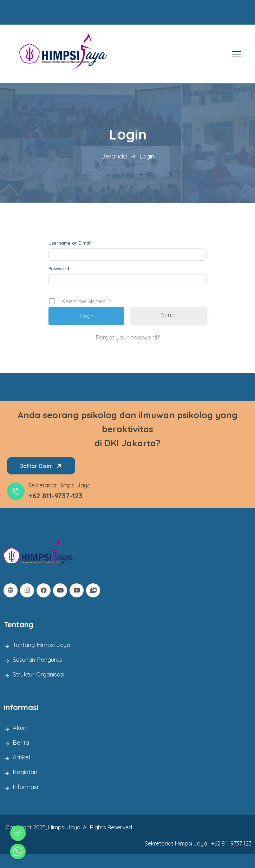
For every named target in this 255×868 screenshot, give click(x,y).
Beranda (114, 156)
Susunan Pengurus (37, 659)
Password (59, 269)
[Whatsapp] (18, 851)
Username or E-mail (70, 243)
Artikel (21, 757)
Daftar (169, 315)
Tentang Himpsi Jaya (41, 645)
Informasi (25, 787)
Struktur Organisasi (38, 674)
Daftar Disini (42, 466)
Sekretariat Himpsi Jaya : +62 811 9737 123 (198, 843)
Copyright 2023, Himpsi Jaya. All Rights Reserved (69, 827)
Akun (19, 728)
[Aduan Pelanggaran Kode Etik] (18, 833)
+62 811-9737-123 (55, 496)
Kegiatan (25, 772)
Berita (21, 742)
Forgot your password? (128, 337)
